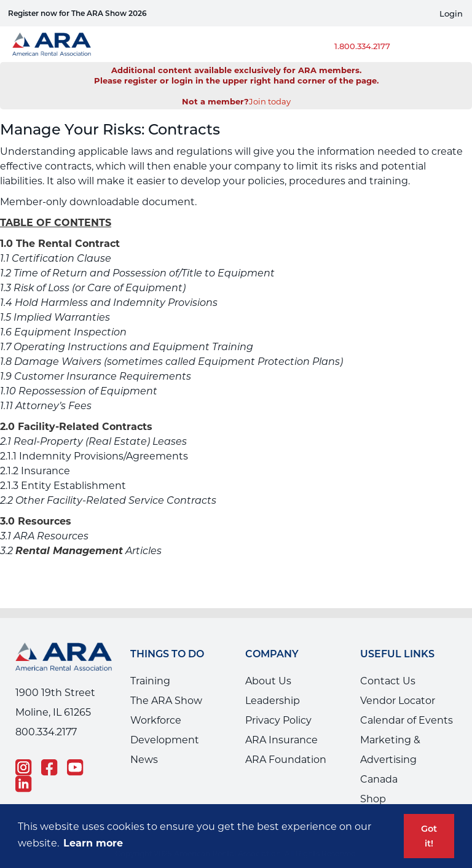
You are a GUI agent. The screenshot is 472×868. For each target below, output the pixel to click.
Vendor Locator (398, 701)
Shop (373, 799)
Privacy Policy (278, 720)
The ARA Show (166, 701)
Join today (270, 101)
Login (451, 14)
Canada (379, 779)
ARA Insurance (281, 740)
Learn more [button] (93, 843)
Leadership (273, 701)
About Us (268, 681)
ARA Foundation (286, 760)
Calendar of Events (407, 720)
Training (150, 681)
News (144, 760)
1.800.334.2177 (362, 46)
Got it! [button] (429, 836)
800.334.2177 (46, 732)
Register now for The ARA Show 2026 (77, 13)
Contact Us (388, 681)
